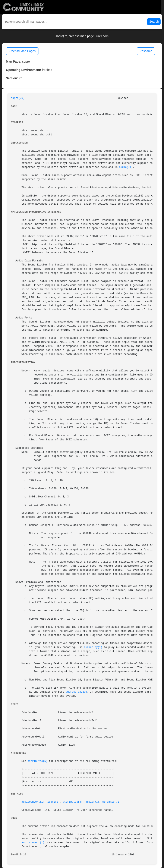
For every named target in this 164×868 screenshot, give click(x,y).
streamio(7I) (111, 802)
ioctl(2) (53, 802)
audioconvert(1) (33, 802)
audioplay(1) (93, 647)
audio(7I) (126, 167)
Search (154, 22)
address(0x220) (76, 692)
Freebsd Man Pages (22, 51)
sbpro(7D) (18, 98)
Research (146, 51)
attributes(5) (37, 761)
